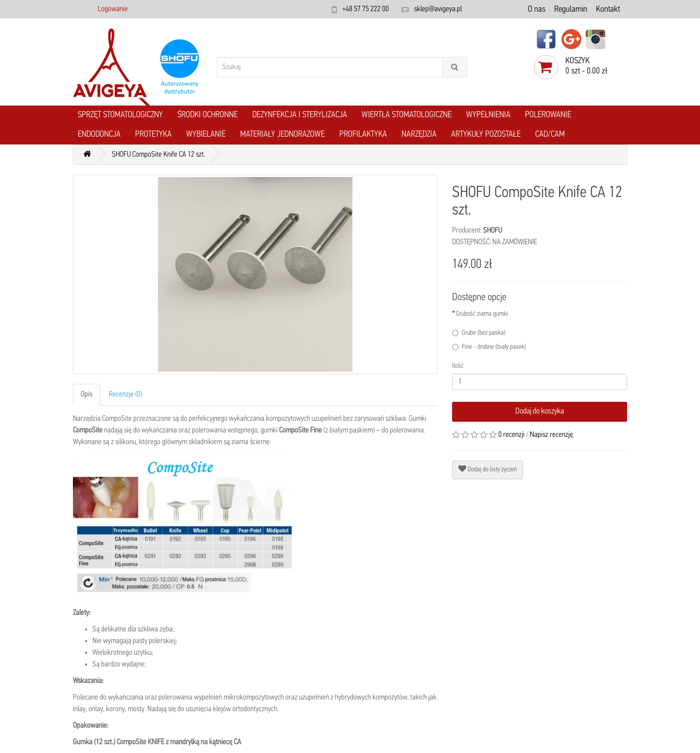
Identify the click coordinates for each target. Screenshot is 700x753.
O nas (537, 9)
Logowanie (113, 9)
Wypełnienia (488, 115)
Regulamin (571, 9)
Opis (87, 394)
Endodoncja (99, 134)
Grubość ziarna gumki (482, 314)
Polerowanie (548, 115)
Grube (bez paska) (479, 333)
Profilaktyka (363, 134)
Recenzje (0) (126, 394)
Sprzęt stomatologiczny (120, 115)
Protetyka (153, 134)
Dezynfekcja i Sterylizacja (300, 115)
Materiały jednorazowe (282, 134)
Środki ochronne (208, 115)
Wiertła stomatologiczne (407, 115)
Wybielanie (206, 134)
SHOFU (493, 231)
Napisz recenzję (551, 435)
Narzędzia (419, 134)
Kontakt (608, 9)
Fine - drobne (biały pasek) (489, 347)
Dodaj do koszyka (540, 411)
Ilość (458, 366)
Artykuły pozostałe (486, 134)
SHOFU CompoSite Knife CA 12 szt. (158, 155)
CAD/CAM (550, 134)
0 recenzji (511, 435)
